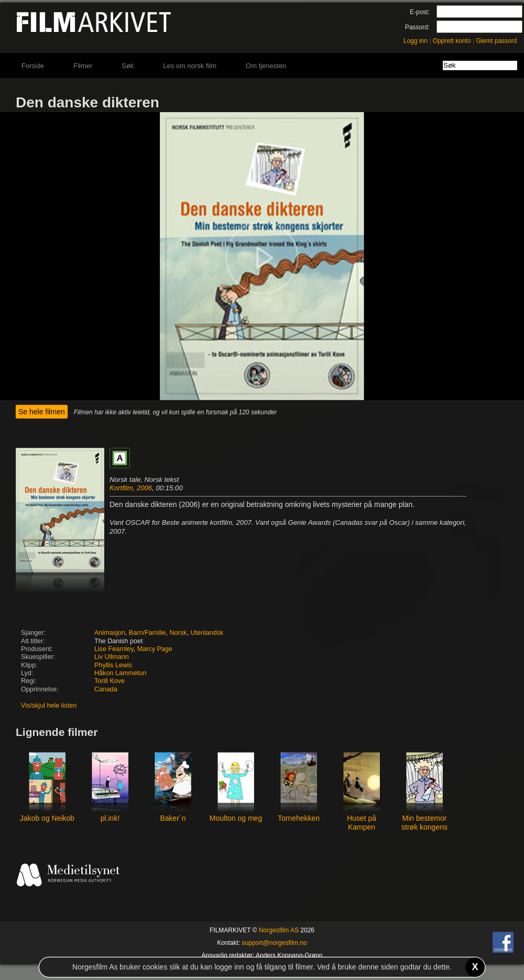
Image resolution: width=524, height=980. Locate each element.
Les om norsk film (190, 66)
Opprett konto (452, 41)
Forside (33, 66)
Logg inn (416, 41)
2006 (144, 488)
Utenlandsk (207, 633)
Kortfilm (121, 488)
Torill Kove (110, 681)
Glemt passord (496, 41)
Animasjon (110, 633)
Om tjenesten (266, 66)
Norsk (178, 633)
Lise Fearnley (114, 649)
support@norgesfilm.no (275, 943)
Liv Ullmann (112, 657)
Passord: (417, 27)
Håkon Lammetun (120, 673)
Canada (106, 689)
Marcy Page (155, 649)
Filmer (83, 66)
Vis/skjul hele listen (49, 706)
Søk (128, 66)
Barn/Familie (148, 633)
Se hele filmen (42, 412)
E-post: (420, 12)
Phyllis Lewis (113, 665)
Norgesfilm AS (279, 930)
